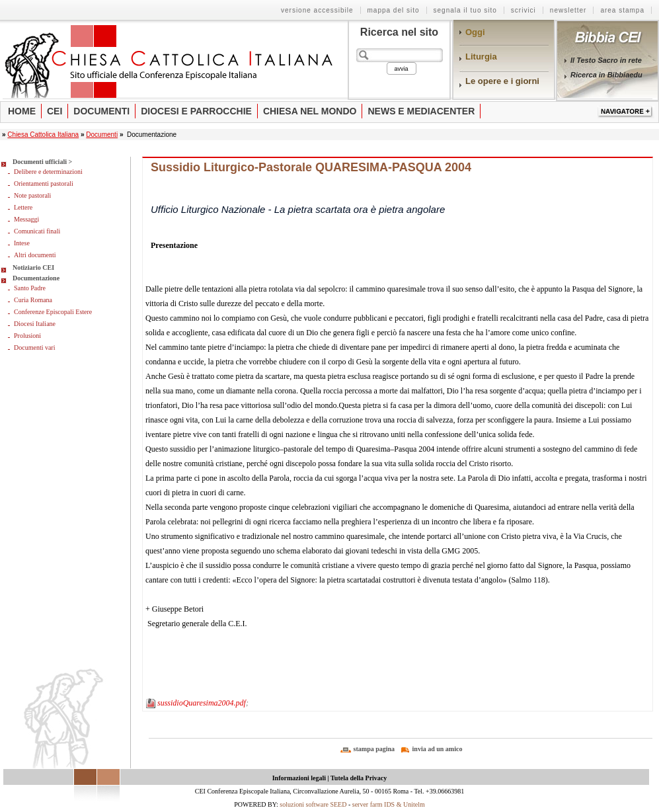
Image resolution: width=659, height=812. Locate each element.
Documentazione (36, 278)
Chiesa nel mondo (310, 111)
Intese (22, 243)
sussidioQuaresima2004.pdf (202, 703)
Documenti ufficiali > (42, 162)
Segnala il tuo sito (465, 10)
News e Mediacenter (421, 111)
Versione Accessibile (317, 10)
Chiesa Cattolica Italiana (43, 135)
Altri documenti (35, 255)
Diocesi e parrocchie (196, 111)
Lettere (23, 207)
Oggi (475, 32)
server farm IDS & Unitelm (389, 804)
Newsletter (568, 10)
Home (22, 111)
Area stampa (622, 10)
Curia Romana (33, 300)
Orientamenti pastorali (44, 183)
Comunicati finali (37, 231)
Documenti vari (34, 347)
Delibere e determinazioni (48, 172)
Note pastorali (32, 195)
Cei (55, 111)
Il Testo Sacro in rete (606, 60)
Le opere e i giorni (502, 81)
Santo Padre (30, 288)
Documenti (101, 111)
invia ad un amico (438, 749)
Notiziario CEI (33, 267)
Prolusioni (27, 336)
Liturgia (481, 57)
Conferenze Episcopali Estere (53, 312)
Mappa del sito (394, 10)
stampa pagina (374, 749)
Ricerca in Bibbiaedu (606, 75)
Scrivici (523, 10)
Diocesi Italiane (35, 324)
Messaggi (26, 219)
